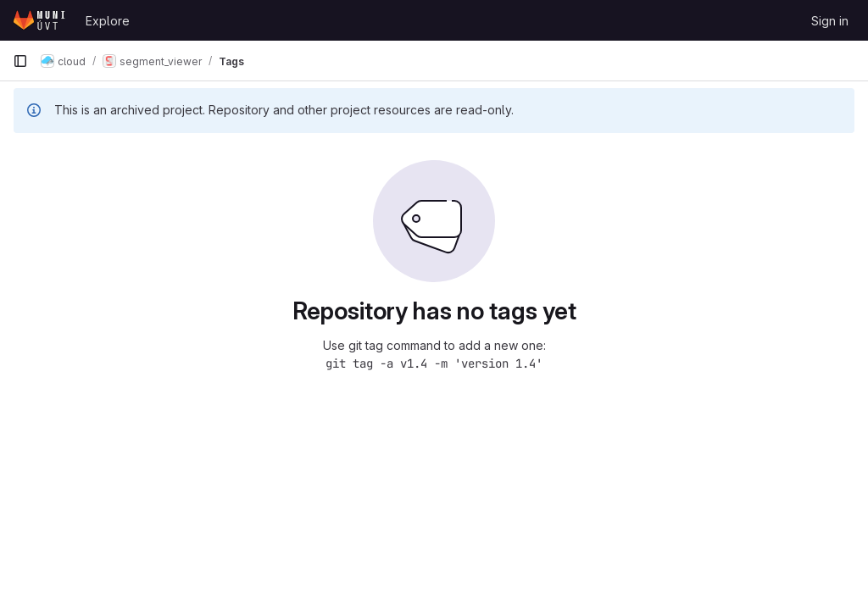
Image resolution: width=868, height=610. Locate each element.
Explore (108, 21)
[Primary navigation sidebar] (20, 61)
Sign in (830, 21)
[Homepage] (41, 20)
